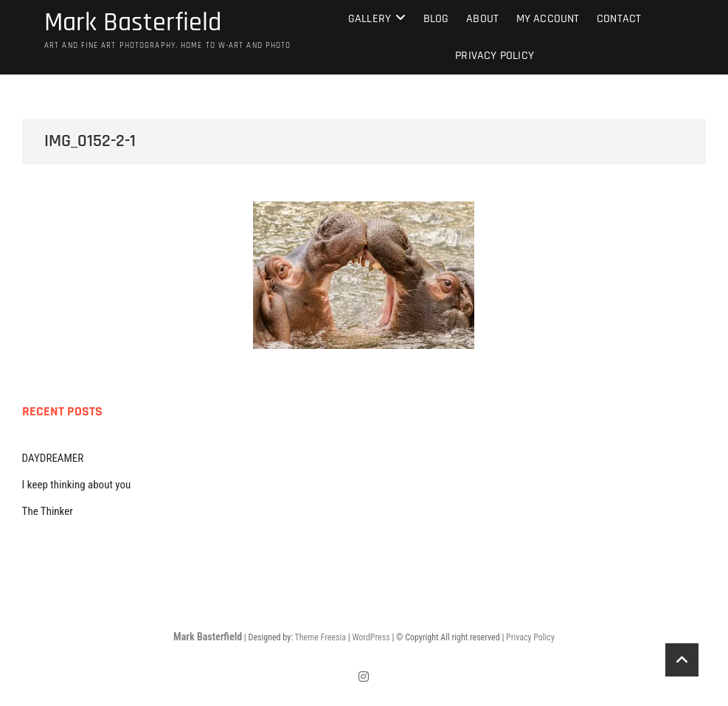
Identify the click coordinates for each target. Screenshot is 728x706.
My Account (548, 19)
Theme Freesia (320, 637)
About (482, 19)
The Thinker (48, 511)
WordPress (371, 637)
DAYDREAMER (53, 458)
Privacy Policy (495, 56)
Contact (619, 19)
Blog (436, 19)
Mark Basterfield (133, 23)
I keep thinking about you (77, 485)
